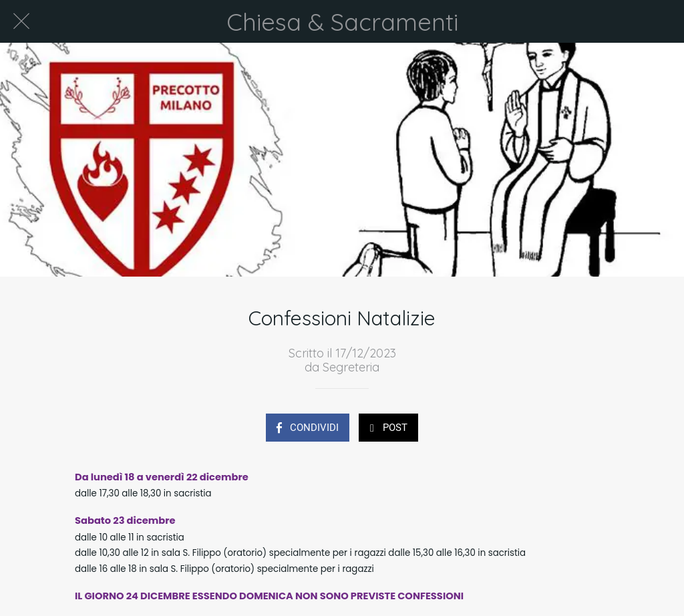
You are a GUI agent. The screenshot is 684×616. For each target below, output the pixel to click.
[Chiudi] (21, 21)
